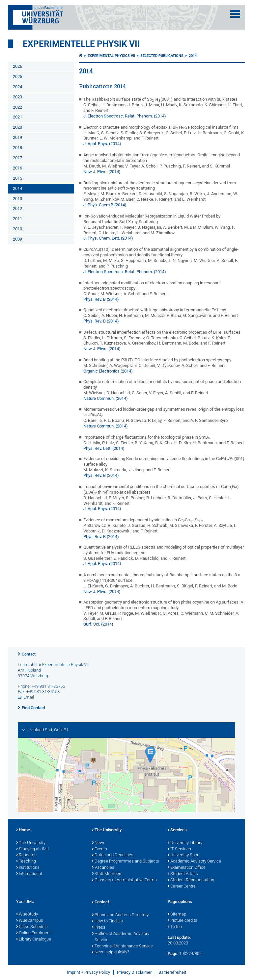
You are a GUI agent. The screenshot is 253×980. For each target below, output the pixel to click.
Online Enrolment (33, 933)
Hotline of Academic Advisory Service (121, 937)
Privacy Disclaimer (134, 972)
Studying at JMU (33, 849)
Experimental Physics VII (111, 56)
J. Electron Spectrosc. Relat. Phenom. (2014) (125, 116)
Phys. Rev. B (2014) (101, 299)
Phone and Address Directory (120, 915)
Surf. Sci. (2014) (98, 624)
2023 (17, 97)
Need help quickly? (111, 952)
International (29, 874)
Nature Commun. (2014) (106, 398)
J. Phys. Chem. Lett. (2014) (108, 238)
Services (177, 830)
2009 (17, 239)
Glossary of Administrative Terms (124, 880)
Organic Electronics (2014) (108, 371)
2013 (17, 199)
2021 (17, 117)
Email (29, 697)
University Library (185, 843)
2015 (17, 178)
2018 (17, 148)
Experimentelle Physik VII (81, 44)
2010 (17, 229)
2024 (17, 87)
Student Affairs (183, 874)
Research (26, 855)
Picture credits (183, 921)
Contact (29, 654)
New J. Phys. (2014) (102, 172)
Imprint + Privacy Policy (88, 972)
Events (99, 849)
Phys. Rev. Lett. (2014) (104, 448)
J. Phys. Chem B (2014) (105, 205)
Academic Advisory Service (194, 862)
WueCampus (30, 921)
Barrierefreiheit (172, 972)
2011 (17, 219)
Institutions (28, 868)
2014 (17, 188)
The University (31, 843)
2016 (17, 168)
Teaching (26, 862)
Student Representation (191, 880)
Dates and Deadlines (113, 855)
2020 (17, 127)
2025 (17, 77)
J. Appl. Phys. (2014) (102, 144)
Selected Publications (162, 56)
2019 (17, 137)
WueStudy (27, 915)
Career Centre (182, 887)
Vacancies (103, 868)
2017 (17, 158)
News (99, 843)
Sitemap (177, 915)
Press (99, 928)
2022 (17, 107)
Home (23, 830)
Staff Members (107, 874)
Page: (173, 954)
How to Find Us (107, 921)
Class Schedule (32, 927)
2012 (17, 208)
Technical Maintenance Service (122, 946)
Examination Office (187, 868)
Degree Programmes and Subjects (126, 862)
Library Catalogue (34, 940)
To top (175, 927)
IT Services (179, 849)
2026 (17, 66)
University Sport (184, 855)
